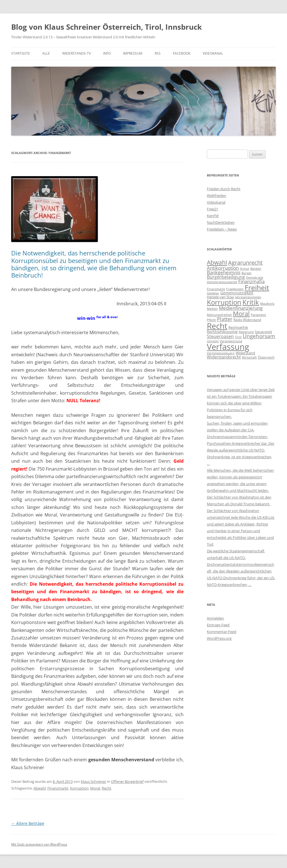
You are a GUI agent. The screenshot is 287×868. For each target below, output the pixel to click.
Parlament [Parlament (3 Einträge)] (258, 315)
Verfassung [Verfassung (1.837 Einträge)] (228, 347)
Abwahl (40, 788)
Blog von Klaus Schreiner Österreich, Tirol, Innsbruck (107, 27)
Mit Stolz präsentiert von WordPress (39, 844)
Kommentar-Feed (222, 632)
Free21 (212, 209)
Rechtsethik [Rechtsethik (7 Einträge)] (238, 327)
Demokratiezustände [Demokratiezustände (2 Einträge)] (222, 282)
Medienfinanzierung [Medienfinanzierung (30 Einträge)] (241, 308)
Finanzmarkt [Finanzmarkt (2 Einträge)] (216, 289)
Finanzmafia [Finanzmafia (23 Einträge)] (251, 281)
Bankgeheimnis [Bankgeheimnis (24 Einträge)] (224, 272)
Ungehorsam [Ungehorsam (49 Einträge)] (259, 336)
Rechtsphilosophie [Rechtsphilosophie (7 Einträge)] (222, 332)
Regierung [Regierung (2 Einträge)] (246, 332)
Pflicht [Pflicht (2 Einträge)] (211, 320)
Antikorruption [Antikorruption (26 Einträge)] (223, 268)
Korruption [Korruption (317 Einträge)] (224, 302)
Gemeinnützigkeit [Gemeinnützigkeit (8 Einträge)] (237, 293)
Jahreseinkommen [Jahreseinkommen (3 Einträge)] (248, 297)
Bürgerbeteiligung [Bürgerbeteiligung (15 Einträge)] (226, 277)
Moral (95, 788)
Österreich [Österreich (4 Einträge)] (266, 357)
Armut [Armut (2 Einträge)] (245, 269)
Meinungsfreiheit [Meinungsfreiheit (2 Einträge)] (219, 315)
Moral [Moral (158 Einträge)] (241, 314)
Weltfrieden (217, 196)
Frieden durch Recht (224, 189)
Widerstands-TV (77, 53)
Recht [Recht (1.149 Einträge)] (217, 326)
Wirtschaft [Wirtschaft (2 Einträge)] (249, 357)
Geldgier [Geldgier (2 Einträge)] (213, 293)
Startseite (21, 53)
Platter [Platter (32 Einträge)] (225, 319)
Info (107, 53)
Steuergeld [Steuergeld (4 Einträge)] (263, 332)
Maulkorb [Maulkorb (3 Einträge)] (267, 303)
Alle (46, 53)
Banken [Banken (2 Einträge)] (256, 269)
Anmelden (215, 618)
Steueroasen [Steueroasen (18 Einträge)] (220, 336)
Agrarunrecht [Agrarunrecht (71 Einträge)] (245, 263)
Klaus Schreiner (93, 781)
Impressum (133, 53)
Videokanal (213, 53)
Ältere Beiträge (28, 823)
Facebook (182, 53)
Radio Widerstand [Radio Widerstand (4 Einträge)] (247, 320)
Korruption (79, 788)
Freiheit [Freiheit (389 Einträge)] (257, 287)
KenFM (213, 216)
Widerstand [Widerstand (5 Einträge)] (245, 353)
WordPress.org (219, 638)
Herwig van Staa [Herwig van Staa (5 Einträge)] (220, 297)
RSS (158, 53)
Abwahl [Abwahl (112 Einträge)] (217, 262)
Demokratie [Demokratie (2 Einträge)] (255, 278)
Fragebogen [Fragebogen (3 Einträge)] (235, 289)
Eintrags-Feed (218, 625)
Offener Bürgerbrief (127, 781)
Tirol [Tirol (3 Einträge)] (238, 337)
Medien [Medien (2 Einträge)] (212, 309)
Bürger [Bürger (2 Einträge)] (247, 273)
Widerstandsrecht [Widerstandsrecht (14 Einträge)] (224, 357)
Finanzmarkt (58, 788)
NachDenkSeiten (221, 222)
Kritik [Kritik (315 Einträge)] (251, 302)
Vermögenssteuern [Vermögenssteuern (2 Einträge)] (221, 353)
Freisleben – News (222, 229)
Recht (107, 788)
